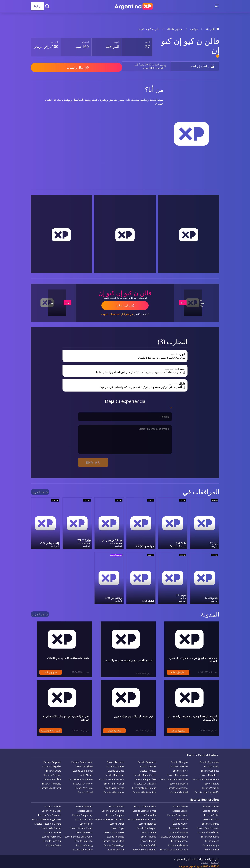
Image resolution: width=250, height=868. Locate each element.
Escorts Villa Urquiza (114, 790)
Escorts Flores (180, 768)
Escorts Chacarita (115, 764)
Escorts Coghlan (84, 764)
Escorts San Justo (84, 839)
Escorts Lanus (212, 847)
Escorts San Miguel (146, 826)
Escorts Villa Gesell (51, 808)
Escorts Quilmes (116, 847)
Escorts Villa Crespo (178, 786)
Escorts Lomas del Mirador (79, 834)
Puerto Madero (178, 544)
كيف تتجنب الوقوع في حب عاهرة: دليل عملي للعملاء (189, 656)
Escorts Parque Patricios (112, 777)
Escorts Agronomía (210, 760)
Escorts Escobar (211, 817)
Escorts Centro (180, 804)
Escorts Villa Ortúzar (51, 786)
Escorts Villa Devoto (114, 786)
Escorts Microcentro (177, 773)
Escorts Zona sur (52, 839)
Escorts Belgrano (52, 760)
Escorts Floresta (148, 768)
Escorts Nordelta (147, 821)
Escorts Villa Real (179, 790)
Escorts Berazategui (114, 843)
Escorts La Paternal (83, 768)
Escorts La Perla (53, 804)
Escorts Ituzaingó (115, 834)
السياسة (215, 860)
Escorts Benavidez (147, 813)
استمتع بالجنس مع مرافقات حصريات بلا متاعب (128, 658)
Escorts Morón (148, 839)
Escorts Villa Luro (84, 786)
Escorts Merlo (212, 839)
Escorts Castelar (53, 830)
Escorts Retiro (212, 781)
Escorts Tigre (118, 826)
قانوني (205, 860)
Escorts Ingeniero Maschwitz (110, 817)
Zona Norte (116, 541)
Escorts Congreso (210, 768)
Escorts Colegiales (52, 764)
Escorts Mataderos (210, 773)
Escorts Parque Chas (145, 777)
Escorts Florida (180, 817)
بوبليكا (37, 6)
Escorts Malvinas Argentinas (47, 817)
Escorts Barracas (116, 760)
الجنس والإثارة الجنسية (44, 728)
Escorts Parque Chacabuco (174, 777)
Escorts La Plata (211, 804)
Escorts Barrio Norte (82, 760)
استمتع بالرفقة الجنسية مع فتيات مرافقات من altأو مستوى (190, 716)
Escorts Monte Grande (144, 847)
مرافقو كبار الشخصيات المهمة (117, 313)
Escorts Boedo (212, 764)
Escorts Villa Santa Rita (144, 790)
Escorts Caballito (179, 764)
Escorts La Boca (116, 768)
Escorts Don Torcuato (50, 813)
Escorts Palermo (53, 773)
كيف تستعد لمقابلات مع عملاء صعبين (134, 714)
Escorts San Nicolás (114, 781)
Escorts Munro (180, 821)
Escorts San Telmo (83, 781)
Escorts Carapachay (82, 813)
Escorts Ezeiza (54, 843)
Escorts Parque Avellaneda (206, 777)
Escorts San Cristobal (145, 781)
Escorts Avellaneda (178, 843)
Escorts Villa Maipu (178, 830)
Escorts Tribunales (52, 781)
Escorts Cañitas (148, 764)
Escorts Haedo (149, 834)
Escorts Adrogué (211, 843)
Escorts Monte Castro (145, 773)
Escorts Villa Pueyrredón (207, 790)
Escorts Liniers (54, 768)
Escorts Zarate (149, 830)
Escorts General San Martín (142, 817)
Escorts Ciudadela (210, 834)
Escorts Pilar (86, 821)
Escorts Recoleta (52, 777)
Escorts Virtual (85, 790)
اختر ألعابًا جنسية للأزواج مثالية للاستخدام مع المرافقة (61, 714)
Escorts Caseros (84, 830)
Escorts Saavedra (179, 781)
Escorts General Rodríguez (174, 834)
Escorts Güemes (84, 804)
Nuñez (183, 596)
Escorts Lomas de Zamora (174, 847)
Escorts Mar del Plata (145, 804)
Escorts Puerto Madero (81, 777)
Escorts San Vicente (83, 847)
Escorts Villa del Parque (144, 786)
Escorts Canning (84, 843)
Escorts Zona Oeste (114, 830)
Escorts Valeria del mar (144, 808)
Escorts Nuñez (85, 773)
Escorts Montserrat (114, 773)
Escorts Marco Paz (51, 834)
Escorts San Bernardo (113, 808)
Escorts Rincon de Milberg (48, 821)
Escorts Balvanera (147, 760)
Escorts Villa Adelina (51, 826)
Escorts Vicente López (81, 826)
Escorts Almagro (179, 760)
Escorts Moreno (179, 839)
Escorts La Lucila (84, 817)
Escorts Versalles (211, 786)
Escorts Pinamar (211, 808)
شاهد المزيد (40, 490)
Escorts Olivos (117, 821)
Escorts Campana (115, 813)
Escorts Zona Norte (177, 813)
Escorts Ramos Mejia (113, 839)
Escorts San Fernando (208, 826)
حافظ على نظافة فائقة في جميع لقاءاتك (68, 656)
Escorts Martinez (211, 821)
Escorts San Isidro (178, 826)
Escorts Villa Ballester (208, 830)
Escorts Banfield (148, 843)
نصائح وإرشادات (172, 670)
